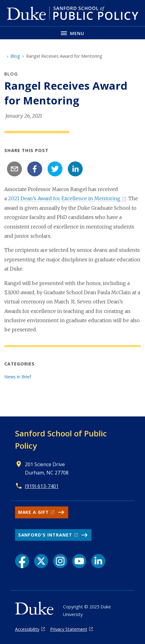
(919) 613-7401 (42, 486)
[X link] (41, 561)
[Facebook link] (22, 561)
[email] (14, 169)
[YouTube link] (79, 561)
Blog (15, 56)
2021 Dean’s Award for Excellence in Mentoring (64, 198)
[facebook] (35, 169)
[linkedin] (75, 169)
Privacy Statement (69, 629)
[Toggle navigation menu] (72, 33)
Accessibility (27, 629)
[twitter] (55, 169)
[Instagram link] (60, 561)
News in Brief (18, 377)
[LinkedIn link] (98, 561)
